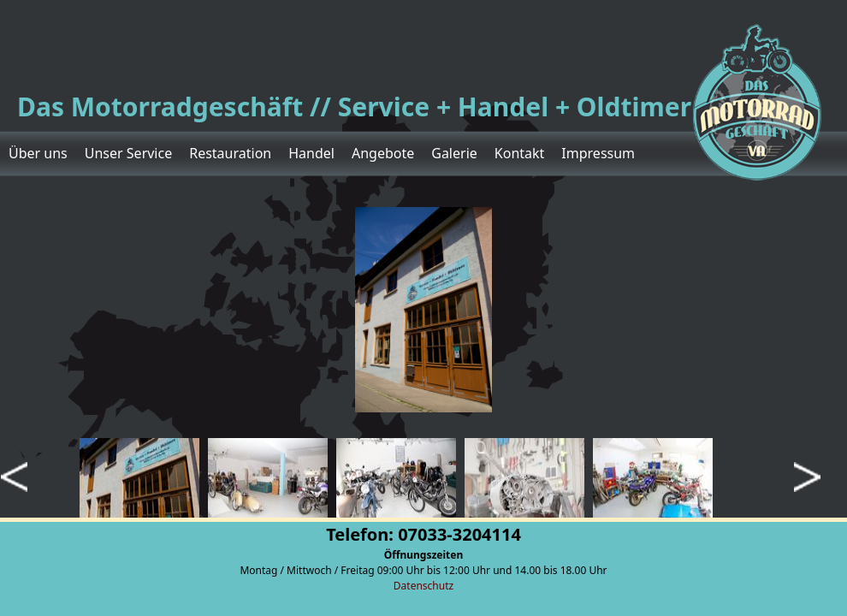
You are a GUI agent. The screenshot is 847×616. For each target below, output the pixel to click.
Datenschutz (423, 586)
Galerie (454, 153)
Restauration (230, 153)
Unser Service (128, 153)
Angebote (383, 153)
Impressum (598, 153)
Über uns (38, 153)
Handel (311, 153)
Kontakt (520, 153)
